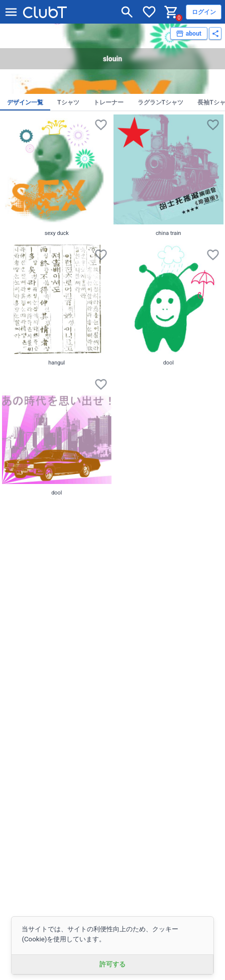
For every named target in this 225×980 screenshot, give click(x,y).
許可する (113, 964)
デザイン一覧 (25, 102)
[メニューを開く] (11, 12)
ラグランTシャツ (161, 102)
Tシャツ (68, 102)
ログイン (204, 12)
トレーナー (108, 102)
